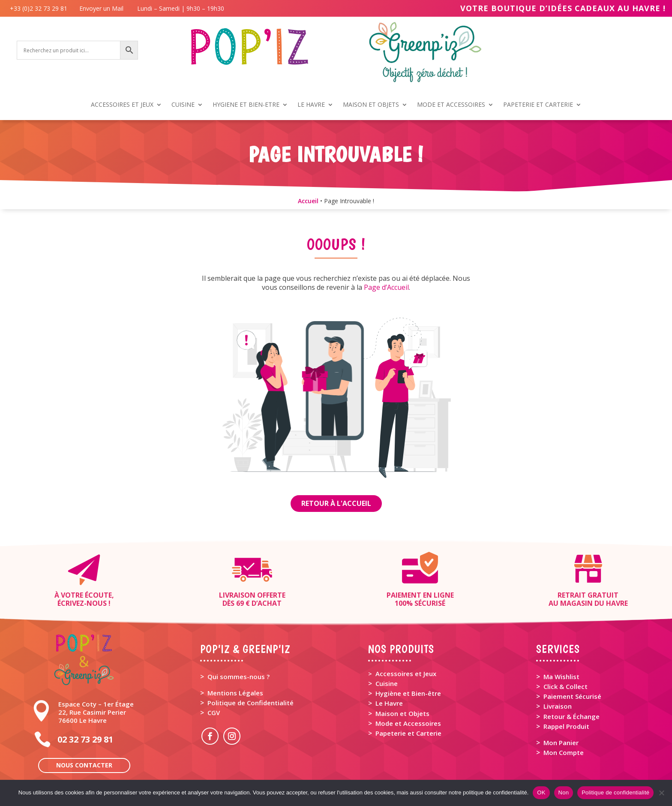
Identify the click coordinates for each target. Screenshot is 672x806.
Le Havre (389, 703)
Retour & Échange (571, 716)
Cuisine (387, 683)
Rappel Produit (566, 726)
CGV (214, 713)
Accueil (308, 201)
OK (541, 792)
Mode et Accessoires (408, 723)
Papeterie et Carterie (408, 733)
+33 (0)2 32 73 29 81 (40, 8)
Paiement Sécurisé (572, 696)
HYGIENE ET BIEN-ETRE (246, 105)
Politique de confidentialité (615, 792)
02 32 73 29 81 (85, 739)
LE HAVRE (311, 105)
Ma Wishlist (561, 677)
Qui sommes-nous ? (238, 677)
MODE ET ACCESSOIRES (451, 105)
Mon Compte (564, 752)
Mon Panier (561, 743)
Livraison (558, 706)
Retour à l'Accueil (336, 503)
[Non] (661, 793)
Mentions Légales (235, 693)
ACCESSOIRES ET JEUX (122, 105)
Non (564, 792)
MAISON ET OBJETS (371, 105)
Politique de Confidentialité (250, 703)
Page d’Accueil (386, 287)
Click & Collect (565, 686)
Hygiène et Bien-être (408, 693)
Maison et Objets (402, 713)
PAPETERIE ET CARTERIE (538, 105)
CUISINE (183, 105)
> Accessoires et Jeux (402, 674)
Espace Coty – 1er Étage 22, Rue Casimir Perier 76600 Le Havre (96, 712)
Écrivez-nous (82, 603)
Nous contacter (84, 765)
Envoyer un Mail (100, 8)
